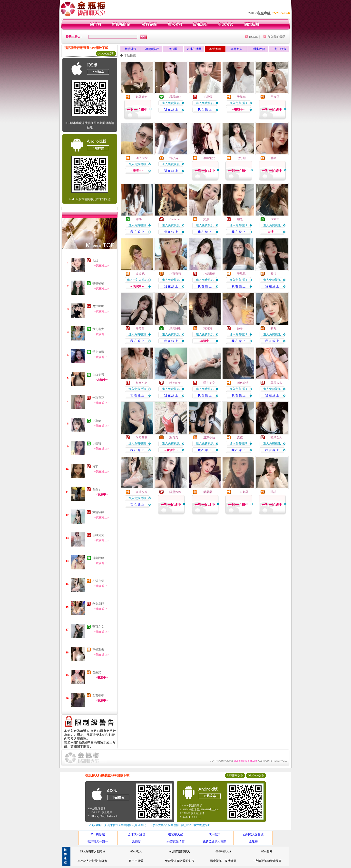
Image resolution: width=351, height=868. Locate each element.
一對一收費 (279, 49)
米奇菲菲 (142, 437)
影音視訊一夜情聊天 (223, 861)
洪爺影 (136, 841)
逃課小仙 (209, 437)
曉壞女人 (276, 437)
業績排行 (130, 49)
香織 (273, 158)
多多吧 (140, 274)
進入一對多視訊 (137, 280)
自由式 (97, 672)
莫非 (95, 466)
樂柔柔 (208, 492)
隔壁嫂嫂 (175, 492)
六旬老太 (98, 329)
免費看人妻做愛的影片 (180, 861)
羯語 (273, 492)
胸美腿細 (175, 328)
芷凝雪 (208, 97)
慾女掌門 (98, 604)
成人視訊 (214, 834)
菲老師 (140, 328)
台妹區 (173, 49)
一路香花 (98, 398)
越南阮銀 (98, 558)
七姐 (95, 260)
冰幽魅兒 (209, 158)
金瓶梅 (253, 841)
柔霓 (240, 437)
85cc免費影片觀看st (93, 851)
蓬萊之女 (98, 627)
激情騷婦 (98, 512)
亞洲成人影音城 (253, 834)
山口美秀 (98, 375)
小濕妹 (97, 421)
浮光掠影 (98, 352)
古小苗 (174, 158)
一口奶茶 (243, 492)
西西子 (97, 489)
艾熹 (206, 219)
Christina (175, 219)
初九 (273, 328)
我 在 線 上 (171, 110)
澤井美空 (209, 383)
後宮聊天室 (175, 834)
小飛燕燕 (175, 274)
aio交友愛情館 (176, 841)
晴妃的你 (175, 383)
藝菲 (240, 328)
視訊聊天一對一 (98, 841)
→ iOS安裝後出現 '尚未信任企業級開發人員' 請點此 (116, 825)
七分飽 (241, 158)
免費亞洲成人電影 (214, 841)
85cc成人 (136, 851)
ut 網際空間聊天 (180, 851)
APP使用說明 (235, 775)
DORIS (275, 219)
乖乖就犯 (175, 97)
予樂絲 (241, 97)
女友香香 (98, 695)
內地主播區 (194, 49)
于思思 (241, 274)
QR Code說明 (106, 54)
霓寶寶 (208, 328)
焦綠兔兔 (98, 535)
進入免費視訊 (171, 103)
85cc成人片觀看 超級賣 (92, 861)
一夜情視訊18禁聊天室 (267, 861)
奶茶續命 (142, 97)
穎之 (240, 219)
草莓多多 (276, 383)
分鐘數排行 (152, 49)
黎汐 (273, 274)
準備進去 (98, 650)
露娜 (139, 219)
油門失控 (142, 158)
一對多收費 (258, 49)
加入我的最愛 (276, 37)
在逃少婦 (98, 581)
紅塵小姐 (142, 383)
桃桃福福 (98, 283)
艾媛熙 (275, 97)
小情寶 (97, 443)
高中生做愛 (136, 861)
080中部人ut (223, 851)
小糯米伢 (209, 274)
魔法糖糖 (98, 306)
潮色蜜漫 (243, 383)
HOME (253, 37)
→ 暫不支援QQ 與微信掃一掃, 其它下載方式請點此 (180, 825)
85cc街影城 (98, 834)
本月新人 (236, 49)
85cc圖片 (267, 851)
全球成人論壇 (136, 834)
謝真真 (174, 437)
